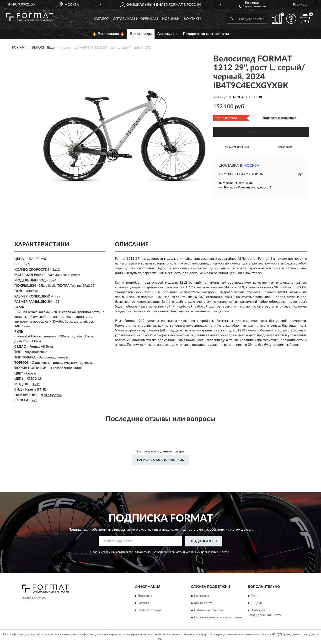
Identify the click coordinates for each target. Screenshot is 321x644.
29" (34, 400)
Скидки (256, 603)
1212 (36, 384)
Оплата (143, 603)
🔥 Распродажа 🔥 (108, 34)
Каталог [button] (101, 19)
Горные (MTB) (35, 390)
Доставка (145, 596)
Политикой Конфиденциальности (160, 552)
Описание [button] (285, 147)
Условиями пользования (202, 552)
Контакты (193, 19)
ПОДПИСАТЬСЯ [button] (204, 541)
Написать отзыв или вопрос (160, 460)
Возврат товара (150, 611)
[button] (252, 6)
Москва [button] (251, 166)
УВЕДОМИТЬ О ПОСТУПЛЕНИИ (261, 132)
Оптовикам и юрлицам (135, 19)
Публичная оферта (208, 611)
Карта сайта (203, 603)
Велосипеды (141, 34)
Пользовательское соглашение (218, 618)
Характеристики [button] (237, 147)
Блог (254, 596)
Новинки (171, 19)
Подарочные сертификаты (206, 34)
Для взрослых (51, 395)
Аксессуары (167, 34)
